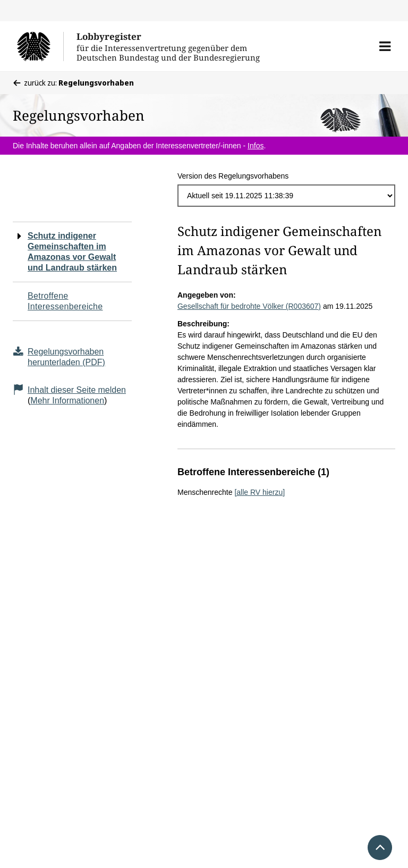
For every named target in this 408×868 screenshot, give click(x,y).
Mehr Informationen (67, 401)
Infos (256, 146)
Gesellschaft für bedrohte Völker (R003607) (249, 306)
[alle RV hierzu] (260, 492)
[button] (385, 46)
